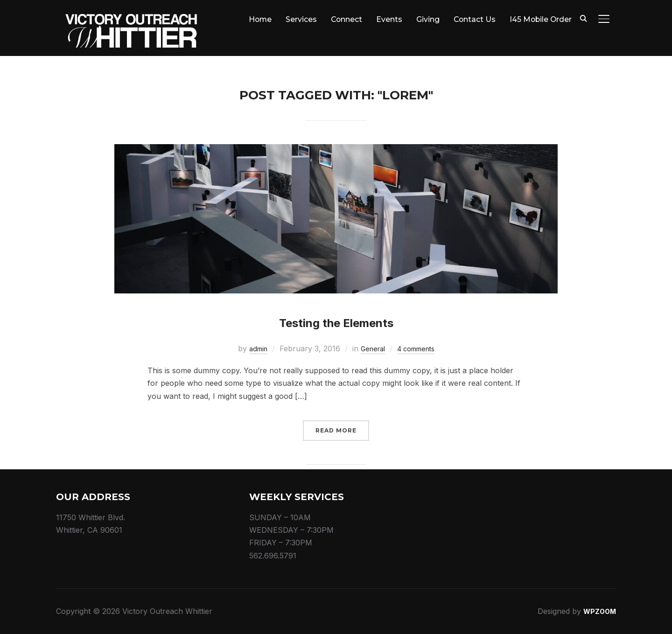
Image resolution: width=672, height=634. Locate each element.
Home (256, 19)
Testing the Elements (336, 320)
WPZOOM (598, 611)
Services (298, 19)
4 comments (419, 348)
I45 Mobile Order (540, 19)
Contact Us (473, 19)
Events (387, 19)
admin (253, 348)
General (371, 348)
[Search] (583, 18)
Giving (426, 19)
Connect (344, 19)
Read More (336, 430)
